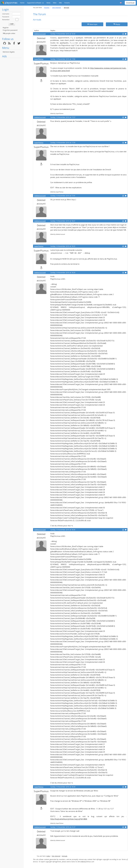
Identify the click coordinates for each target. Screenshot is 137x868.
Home (22, 3)
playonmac (9, 3)
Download (130, 3)
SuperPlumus (39, 59)
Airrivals (65, 856)
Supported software (34, 3)
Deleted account (40, 34)
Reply (117, 24)
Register (6, 28)
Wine (55, 3)
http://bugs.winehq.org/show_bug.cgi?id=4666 (69, 819)
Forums (67, 3)
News (48, 3)
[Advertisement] (12, 91)
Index (48, 856)
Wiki (60, 3)
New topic (92, 24)
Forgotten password (10, 30)
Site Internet (57, 8)
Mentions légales (9, 52)
